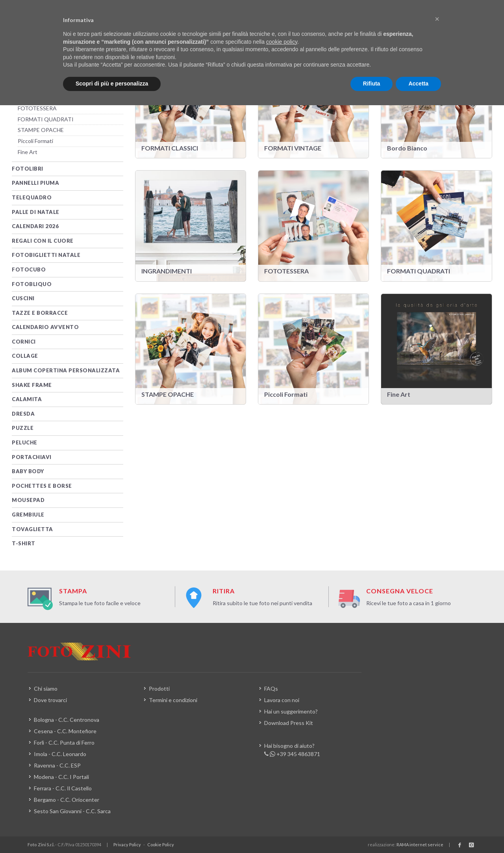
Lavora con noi (282, 700)
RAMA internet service (420, 845)
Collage (25, 356)
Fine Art (28, 152)
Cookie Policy (161, 845)
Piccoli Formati (35, 141)
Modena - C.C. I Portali (61, 777)
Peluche (25, 442)
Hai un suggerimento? (291, 711)
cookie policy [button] (282, 42)
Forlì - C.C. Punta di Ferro (64, 742)
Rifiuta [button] (372, 84)
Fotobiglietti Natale (46, 255)
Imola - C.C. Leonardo (60, 754)
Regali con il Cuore (43, 241)
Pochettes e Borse (42, 486)
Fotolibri (28, 169)
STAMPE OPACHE (41, 130)
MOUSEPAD (28, 500)
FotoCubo (29, 269)
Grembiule (28, 515)
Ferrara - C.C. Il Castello (63, 788)
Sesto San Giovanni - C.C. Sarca (72, 811)
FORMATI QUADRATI (46, 119)
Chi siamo (46, 689)
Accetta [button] (418, 84)
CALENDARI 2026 (35, 226)
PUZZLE (23, 428)
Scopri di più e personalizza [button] (112, 84)
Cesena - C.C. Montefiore (65, 731)
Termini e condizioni (173, 700)
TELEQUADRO (32, 197)
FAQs (271, 689)
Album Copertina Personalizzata (66, 370)
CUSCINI (23, 298)
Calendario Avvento (45, 327)
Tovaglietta (32, 529)
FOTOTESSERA (37, 108)
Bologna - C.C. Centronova (67, 720)
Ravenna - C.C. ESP (57, 765)
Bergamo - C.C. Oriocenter (67, 800)
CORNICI (24, 342)
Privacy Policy (127, 845)
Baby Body (28, 471)
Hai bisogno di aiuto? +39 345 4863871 (292, 750)
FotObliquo (32, 284)
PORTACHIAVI (32, 457)
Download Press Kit (289, 723)
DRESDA (23, 414)
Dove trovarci (50, 700)
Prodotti (159, 689)
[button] (437, 19)
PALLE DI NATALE (36, 212)
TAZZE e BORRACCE (40, 313)
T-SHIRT (24, 543)
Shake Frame (32, 385)
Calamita (27, 399)
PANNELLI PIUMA (35, 183)
